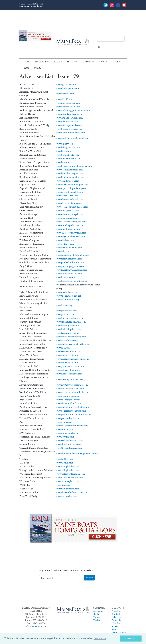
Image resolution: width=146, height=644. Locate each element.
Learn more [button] (100, 638)
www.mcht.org (63, 348)
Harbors (87, 62)
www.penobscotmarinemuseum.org (73, 414)
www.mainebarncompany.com (71, 337)
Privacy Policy (119, 632)
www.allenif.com (64, 99)
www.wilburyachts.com (67, 489)
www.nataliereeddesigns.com (70, 388)
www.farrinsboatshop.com (69, 248)
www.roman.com (64, 429)
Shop (114, 629)
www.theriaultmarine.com (69, 448)
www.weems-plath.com (67, 481)
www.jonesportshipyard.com (70, 318)
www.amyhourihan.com (68, 107)
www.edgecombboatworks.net (71, 236)
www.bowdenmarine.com (68, 158)
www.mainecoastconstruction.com (73, 344)
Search (99, 47)
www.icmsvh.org (64, 305)
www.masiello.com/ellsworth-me (72, 138)
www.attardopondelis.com (69, 125)
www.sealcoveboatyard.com (69, 440)
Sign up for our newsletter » (31, 6)
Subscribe (117, 620)
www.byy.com (63, 162)
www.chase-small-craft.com (70, 199)
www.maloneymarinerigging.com (72, 359)
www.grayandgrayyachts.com (70, 266)
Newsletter (117, 623)
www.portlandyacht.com (68, 418)
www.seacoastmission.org (68, 351)
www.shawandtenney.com (69, 444)
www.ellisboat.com (65, 240)
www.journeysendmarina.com (71, 322)
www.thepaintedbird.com (68, 403)
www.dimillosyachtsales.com (70, 225)
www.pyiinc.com (64, 422)
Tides (115, 62)
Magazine (41, 62)
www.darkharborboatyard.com (71, 222)
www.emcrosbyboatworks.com (71, 233)
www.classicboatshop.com (69, 203)
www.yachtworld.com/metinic (71, 366)
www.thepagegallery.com (68, 400)
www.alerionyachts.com (68, 88)
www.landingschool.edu (68, 325)
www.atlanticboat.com (67, 121)
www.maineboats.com (67, 340)
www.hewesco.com (65, 277)
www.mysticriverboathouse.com (72, 385)
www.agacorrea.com (66, 84)
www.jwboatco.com (65, 314)
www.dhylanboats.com (67, 292)
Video (115, 626)
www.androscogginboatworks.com (73, 110)
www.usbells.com (64, 463)
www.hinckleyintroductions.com (72, 281)
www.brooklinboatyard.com (70, 170)
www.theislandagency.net (68, 296)
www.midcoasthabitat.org (68, 370)
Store (38, 68)
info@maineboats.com (36, 626)
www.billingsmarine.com (68, 147)
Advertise (117, 617)
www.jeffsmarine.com (67, 311)
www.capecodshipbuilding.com (71, 188)
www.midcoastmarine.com (69, 374)
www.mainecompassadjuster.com (72, 407)
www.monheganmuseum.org (70, 379)
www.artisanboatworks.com (70, 118)
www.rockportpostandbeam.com (72, 426)
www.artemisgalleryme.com (69, 114)
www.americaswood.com (68, 103)
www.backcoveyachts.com (69, 129)
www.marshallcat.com (67, 362)
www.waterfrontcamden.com (70, 474)
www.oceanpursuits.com (68, 396)
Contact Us (117, 614)
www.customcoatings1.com (69, 214)
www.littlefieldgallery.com (69, 329)
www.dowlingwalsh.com (68, 229)
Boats (57, 62)
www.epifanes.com (65, 244)
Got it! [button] (131, 638)
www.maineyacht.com (67, 355)
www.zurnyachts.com (67, 496)
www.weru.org (63, 485)
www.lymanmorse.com (67, 333)
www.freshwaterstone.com (69, 259)
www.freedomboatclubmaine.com (73, 255)
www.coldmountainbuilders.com (72, 207)
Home (27, 62)
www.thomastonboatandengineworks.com (77, 453)
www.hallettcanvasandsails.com (71, 270)
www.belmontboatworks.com (70, 133)
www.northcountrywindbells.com (72, 392)
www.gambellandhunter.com (70, 262)
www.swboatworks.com (67, 433)
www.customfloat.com (67, 218)
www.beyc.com (63, 151)
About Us (117, 611)
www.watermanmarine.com (70, 477)
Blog (27, 68)
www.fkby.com (63, 251)
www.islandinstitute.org (68, 299)
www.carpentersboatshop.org (70, 192)
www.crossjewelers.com (68, 210)
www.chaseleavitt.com (67, 196)
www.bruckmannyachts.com (70, 177)
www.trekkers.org (65, 459)
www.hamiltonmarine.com (69, 273)
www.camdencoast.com (67, 181)
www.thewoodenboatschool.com (72, 492)
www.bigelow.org (64, 144)
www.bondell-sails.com (67, 155)
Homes (71, 62)
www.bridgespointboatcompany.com (74, 166)
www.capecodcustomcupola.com (72, 184)
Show (102, 62)
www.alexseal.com (65, 94)
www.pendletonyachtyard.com (71, 411)
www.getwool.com (65, 437)
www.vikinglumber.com (68, 466)
